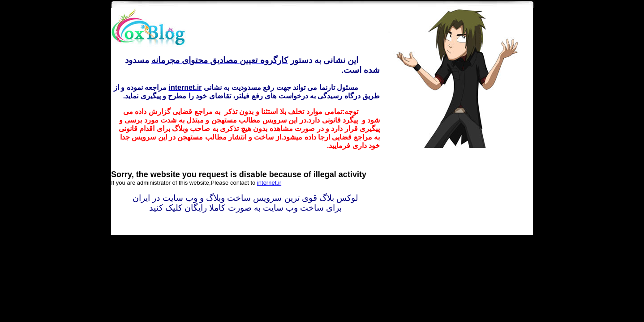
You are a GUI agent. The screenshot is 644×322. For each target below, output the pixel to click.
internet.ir (269, 183)
